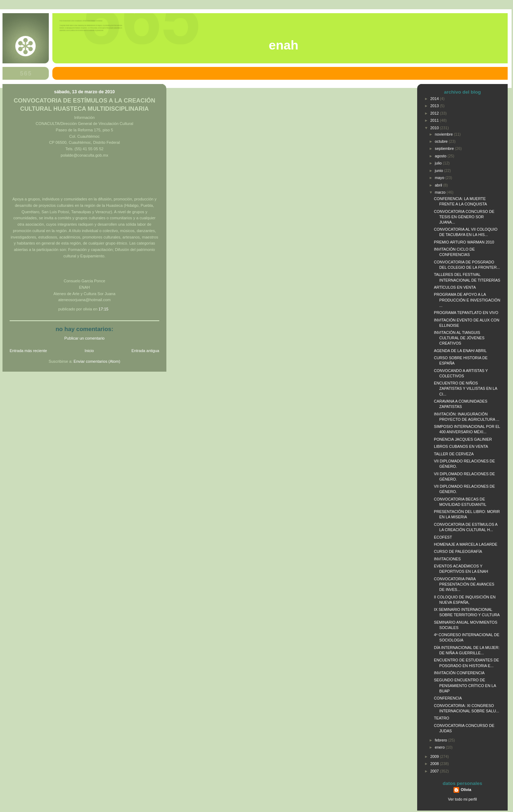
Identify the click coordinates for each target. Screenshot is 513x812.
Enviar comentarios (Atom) (97, 361)
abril (439, 185)
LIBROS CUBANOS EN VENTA (461, 446)
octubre (442, 141)
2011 (435, 120)
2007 (435, 771)
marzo (441, 192)
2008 (435, 764)
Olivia (466, 790)
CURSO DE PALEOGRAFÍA (458, 551)
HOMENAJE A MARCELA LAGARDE (466, 544)
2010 (435, 128)
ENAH (283, 45)
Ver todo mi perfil (463, 799)
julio (439, 163)
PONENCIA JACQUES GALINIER (463, 439)
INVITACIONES (447, 559)
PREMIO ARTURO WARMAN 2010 (464, 242)
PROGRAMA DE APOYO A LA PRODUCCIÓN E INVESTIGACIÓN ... (467, 300)
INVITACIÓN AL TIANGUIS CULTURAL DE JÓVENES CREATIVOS (459, 338)
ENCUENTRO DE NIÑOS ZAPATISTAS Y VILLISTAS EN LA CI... (465, 388)
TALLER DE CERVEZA (454, 454)
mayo (440, 178)
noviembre (444, 134)
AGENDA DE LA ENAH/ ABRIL (460, 351)
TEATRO (442, 718)
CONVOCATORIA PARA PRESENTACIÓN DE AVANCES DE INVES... (464, 584)
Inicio (89, 351)
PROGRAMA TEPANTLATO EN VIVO (466, 313)
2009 (435, 756)
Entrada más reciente (28, 351)
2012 (435, 113)
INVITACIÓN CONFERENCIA (459, 673)
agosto (441, 156)
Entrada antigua (145, 351)
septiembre (445, 148)
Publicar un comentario (85, 338)
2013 (435, 106)
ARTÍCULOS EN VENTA (455, 287)
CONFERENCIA (448, 698)
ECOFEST (443, 537)
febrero (442, 740)
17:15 (104, 309)
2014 (435, 99)
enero (441, 747)
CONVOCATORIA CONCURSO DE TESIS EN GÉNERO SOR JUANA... (464, 217)
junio (440, 171)
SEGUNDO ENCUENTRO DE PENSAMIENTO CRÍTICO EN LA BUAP (465, 685)
